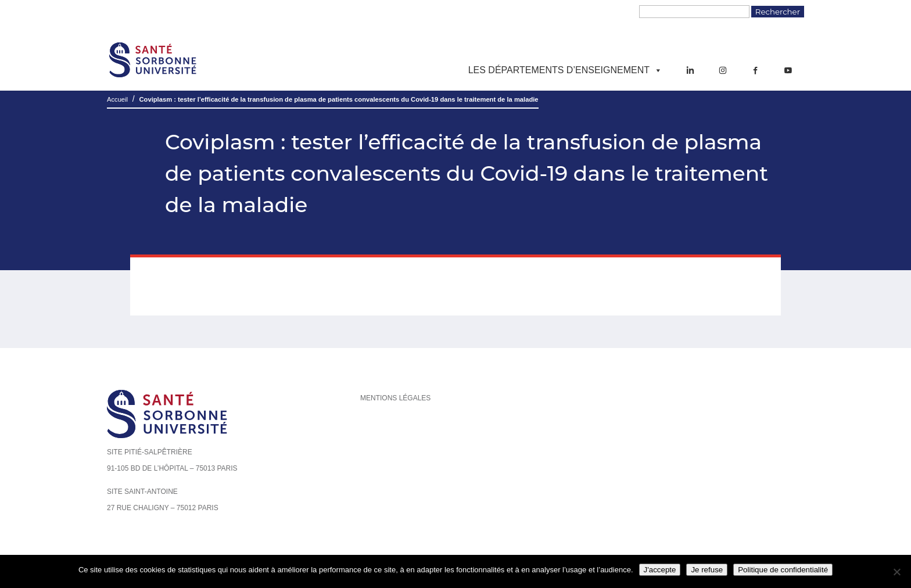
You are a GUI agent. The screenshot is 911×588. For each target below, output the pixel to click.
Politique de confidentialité (783, 570)
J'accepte (660, 570)
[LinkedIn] (690, 70)
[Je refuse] (896, 572)
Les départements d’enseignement (565, 70)
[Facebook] (755, 70)
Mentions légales (395, 398)
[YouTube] (788, 70)
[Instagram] (723, 70)
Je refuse (707, 570)
